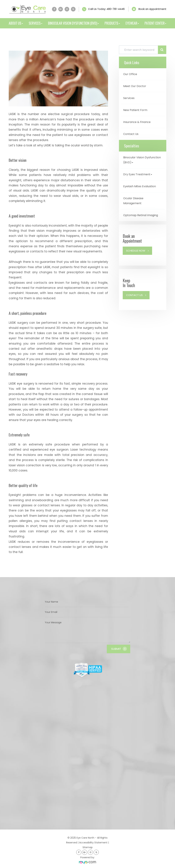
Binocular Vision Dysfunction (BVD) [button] (73, 23)
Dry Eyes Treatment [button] (138, 174)
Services (129, 98)
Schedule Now (136, 251)
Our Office (130, 74)
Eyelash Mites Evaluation (140, 186)
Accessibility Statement (93, 843)
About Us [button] (16, 23)
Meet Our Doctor (135, 86)
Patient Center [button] (155, 23)
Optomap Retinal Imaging (141, 215)
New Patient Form (135, 110)
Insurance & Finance (137, 122)
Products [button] (112, 23)
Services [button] (36, 23)
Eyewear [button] (132, 23)
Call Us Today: (106, 9)
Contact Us (131, 134)
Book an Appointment (152, 9)
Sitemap (88, 847)
